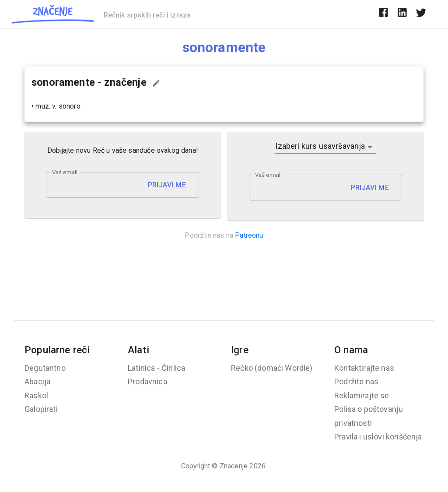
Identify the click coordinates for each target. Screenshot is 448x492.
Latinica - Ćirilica (156, 368)
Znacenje (234, 466)
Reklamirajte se (362, 395)
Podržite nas (356, 381)
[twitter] (421, 14)
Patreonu (249, 235)
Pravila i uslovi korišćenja (378, 437)
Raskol (36, 395)
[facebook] (383, 14)
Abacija (37, 381)
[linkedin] (402, 14)
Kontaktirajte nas (364, 368)
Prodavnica (147, 381)
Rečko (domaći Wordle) (272, 368)
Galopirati (41, 409)
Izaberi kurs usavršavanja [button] (320, 146)
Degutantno (45, 368)
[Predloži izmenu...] (156, 83)
